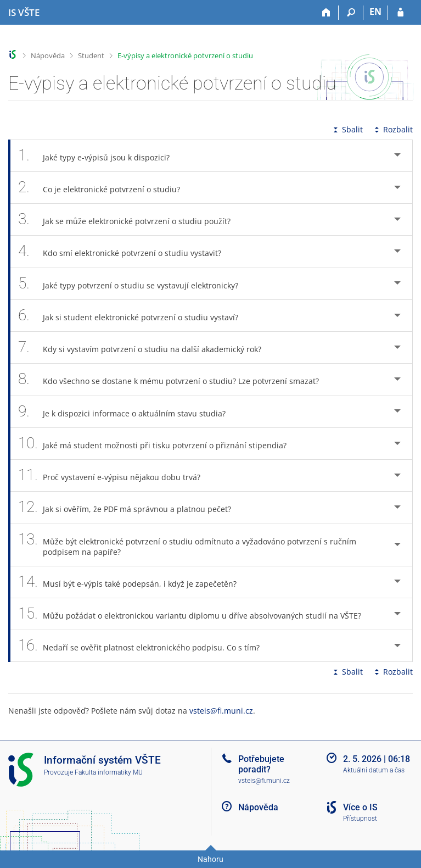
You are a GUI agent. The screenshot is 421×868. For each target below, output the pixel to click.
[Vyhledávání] (351, 13)
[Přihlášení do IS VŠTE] (400, 13)
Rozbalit (392, 129)
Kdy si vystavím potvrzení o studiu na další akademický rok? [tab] (146, 347)
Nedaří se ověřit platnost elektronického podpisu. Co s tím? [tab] (145, 646)
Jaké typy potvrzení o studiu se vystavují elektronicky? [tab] (134, 284)
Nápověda (48, 55)
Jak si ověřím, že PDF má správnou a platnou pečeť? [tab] (131, 507)
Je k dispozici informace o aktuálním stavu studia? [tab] (128, 412)
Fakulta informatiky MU (109, 772)
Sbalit (347, 129)
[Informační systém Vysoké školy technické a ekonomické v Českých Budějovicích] (24, 13)
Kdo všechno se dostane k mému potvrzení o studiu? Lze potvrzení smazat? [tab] (175, 379)
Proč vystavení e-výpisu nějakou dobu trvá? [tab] (115, 475)
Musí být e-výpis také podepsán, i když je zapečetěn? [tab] (133, 582)
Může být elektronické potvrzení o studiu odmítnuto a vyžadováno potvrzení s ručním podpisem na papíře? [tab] (187, 545)
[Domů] (326, 13)
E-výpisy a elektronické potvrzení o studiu (185, 55)
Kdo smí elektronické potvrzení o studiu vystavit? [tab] (126, 251)
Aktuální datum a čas (374, 770)
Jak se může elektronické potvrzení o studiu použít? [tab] (130, 219)
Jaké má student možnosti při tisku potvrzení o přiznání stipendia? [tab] (158, 444)
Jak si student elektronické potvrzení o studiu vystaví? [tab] (134, 316)
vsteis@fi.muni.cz (221, 711)
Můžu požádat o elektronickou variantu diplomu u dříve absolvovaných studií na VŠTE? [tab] (196, 614)
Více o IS (360, 807)
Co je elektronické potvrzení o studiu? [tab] (105, 188)
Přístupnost (360, 819)
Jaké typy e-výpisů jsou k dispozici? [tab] (100, 156)
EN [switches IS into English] (375, 12)
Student (91, 55)
